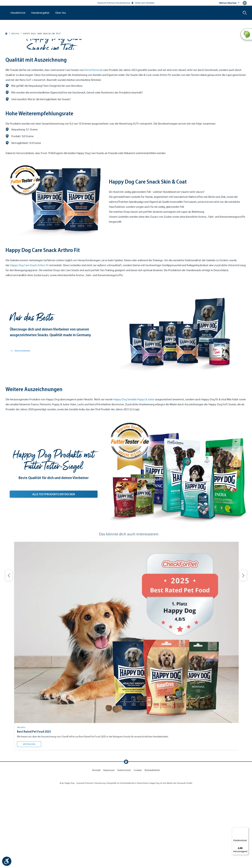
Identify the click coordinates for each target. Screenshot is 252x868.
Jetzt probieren (20, 431)
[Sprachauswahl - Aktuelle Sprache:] (245, 3)
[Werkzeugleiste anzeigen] (7, 861)
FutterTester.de (93, 150)
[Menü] (246, 829)
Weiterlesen (32, 824)
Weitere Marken (228, 3)
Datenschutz (124, 851)
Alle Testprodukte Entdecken (65, 574)
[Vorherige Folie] (9, 656)
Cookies (138, 851)
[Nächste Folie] (243, 656)
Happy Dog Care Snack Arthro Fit (29, 346)
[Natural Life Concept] (246, 34)
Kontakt (96, 851)
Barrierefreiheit (152, 851)
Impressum (109, 851)
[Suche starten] (245, 13)
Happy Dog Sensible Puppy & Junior (134, 480)
